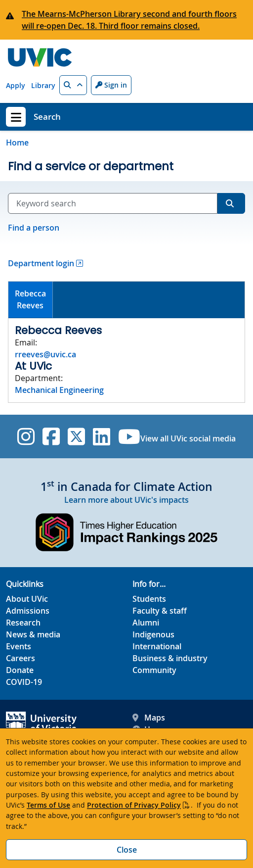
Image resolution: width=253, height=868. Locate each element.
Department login (41, 263)
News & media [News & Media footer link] (33, 634)
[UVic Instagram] (26, 436)
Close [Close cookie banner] (127, 850)
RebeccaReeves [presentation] (30, 299)
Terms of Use (48, 805)
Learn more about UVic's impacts (126, 500)
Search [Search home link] (47, 117)
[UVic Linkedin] (102, 436)
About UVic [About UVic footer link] (27, 599)
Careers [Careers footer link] (21, 658)
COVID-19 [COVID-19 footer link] (24, 682)
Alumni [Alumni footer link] (146, 623)
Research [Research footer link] (23, 623)
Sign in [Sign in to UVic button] (111, 85)
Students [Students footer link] (149, 599)
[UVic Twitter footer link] (76, 436)
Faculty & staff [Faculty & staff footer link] (160, 611)
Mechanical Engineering (59, 390)
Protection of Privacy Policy (134, 805)
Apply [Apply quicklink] (16, 85)
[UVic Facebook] (51, 436)
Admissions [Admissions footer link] (28, 611)
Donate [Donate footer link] (20, 670)
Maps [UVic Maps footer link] (149, 718)
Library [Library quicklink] (43, 85)
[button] (73, 85)
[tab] (31, 300)
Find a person (34, 228)
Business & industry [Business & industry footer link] (170, 658)
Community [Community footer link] (154, 670)
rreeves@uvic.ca (45, 354)
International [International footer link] (157, 646)
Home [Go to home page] (17, 143)
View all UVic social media (188, 438)
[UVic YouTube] (129, 436)
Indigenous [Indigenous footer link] (153, 634)
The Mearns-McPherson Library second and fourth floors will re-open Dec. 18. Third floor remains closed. (129, 20)
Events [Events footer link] (19, 646)
